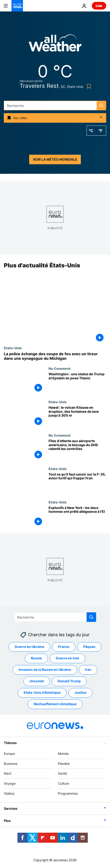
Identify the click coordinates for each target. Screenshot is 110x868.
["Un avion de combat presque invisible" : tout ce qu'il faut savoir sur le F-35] (77, 483)
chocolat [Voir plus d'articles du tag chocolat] (37, 681)
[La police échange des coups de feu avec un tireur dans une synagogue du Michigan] (55, 356)
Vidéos (9, 793)
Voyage (10, 783)
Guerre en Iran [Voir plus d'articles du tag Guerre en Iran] (67, 658)
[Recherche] (55, 106)
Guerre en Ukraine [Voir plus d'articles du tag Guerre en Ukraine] (29, 647)
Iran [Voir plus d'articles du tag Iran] (88, 670)
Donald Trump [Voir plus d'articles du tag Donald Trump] (69, 681)
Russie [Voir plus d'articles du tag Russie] (36, 658)
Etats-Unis (13, 348)
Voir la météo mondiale (55, 159)
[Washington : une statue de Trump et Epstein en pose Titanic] (77, 383)
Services (11, 808)
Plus (7, 821)
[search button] (101, 106)
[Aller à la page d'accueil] (17, 6)
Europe (9, 754)
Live (99, 6)
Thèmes (10, 743)
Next (8, 773)
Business (11, 763)
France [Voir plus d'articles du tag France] (64, 647)
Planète (64, 763)
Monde (63, 754)
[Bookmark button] (88, 86)
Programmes (68, 793)
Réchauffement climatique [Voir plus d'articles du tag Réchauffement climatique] (55, 704)
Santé (62, 773)
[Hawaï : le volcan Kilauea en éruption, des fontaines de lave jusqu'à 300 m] (77, 417)
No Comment (60, 368)
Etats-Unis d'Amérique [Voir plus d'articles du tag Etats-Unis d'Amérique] (42, 692)
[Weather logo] (55, 45)
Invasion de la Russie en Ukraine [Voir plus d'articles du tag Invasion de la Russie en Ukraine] (45, 670)
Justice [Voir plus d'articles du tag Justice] (80, 692)
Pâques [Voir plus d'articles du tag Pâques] (89, 647)
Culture (63, 783)
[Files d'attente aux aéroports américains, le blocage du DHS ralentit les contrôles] (77, 450)
